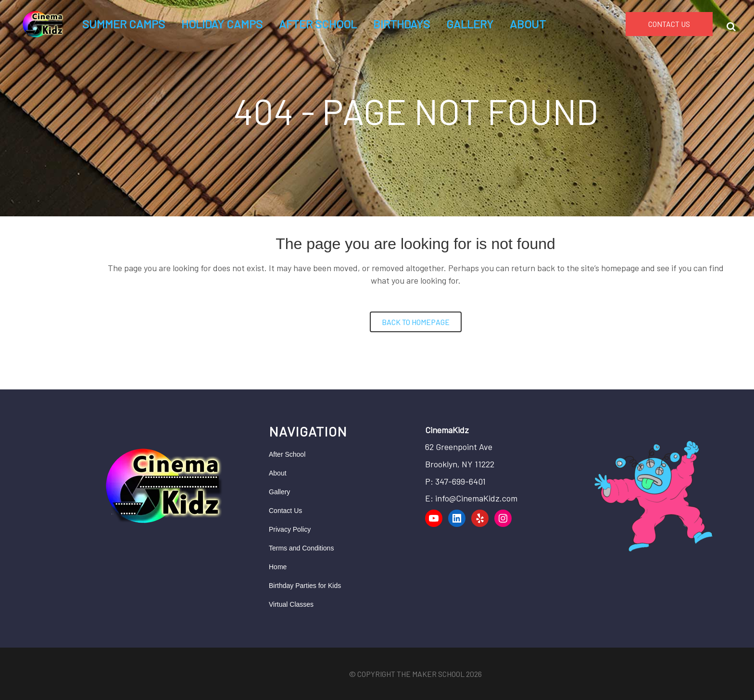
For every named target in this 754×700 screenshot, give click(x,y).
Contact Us (285, 511)
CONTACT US (669, 24)
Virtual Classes (291, 604)
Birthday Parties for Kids (305, 586)
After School (287, 454)
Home (278, 567)
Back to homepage (416, 322)
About (278, 473)
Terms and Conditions (301, 548)
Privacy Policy (290, 529)
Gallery (279, 492)
